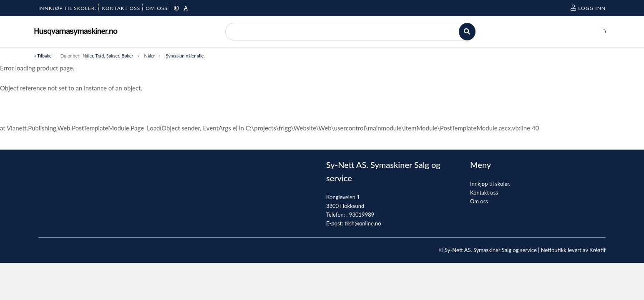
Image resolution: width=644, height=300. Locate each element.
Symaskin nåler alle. (185, 56)
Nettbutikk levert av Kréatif (573, 250)
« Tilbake (43, 56)
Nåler (149, 56)
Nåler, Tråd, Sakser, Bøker (108, 56)
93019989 (362, 215)
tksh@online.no (363, 223)
